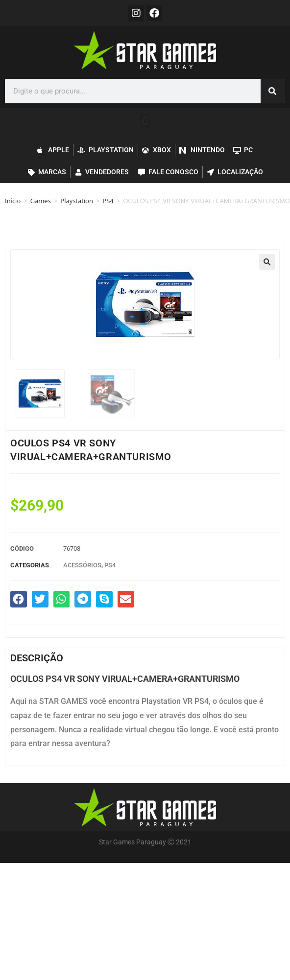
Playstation (77, 201)
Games (41, 201)
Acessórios (82, 565)
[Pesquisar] (273, 91)
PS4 (108, 201)
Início (13, 201)
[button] (145, 121)
